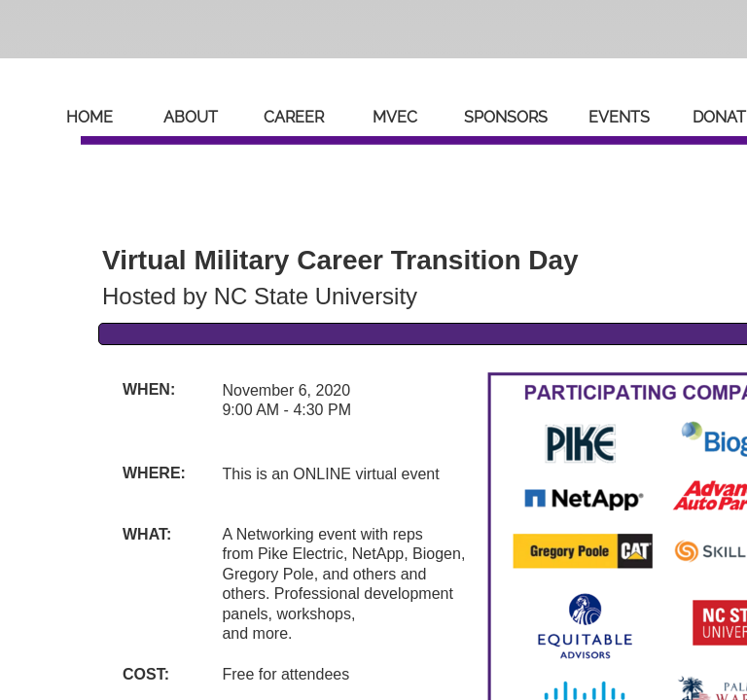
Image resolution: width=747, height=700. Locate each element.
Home (89, 117)
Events (619, 117)
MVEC (395, 117)
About (191, 117)
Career (294, 117)
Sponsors (506, 117)
